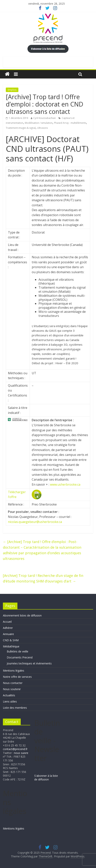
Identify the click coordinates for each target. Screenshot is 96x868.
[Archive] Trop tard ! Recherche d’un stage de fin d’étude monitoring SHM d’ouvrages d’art (43, 578)
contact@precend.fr (15, 749)
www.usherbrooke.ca (65, 484)
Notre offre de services (17, 677)
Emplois (12, 90)
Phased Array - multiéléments (70, 123)
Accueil (7, 622)
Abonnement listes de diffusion (22, 615)
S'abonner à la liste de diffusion (46, 778)
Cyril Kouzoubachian (45, 118)
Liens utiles (10, 701)
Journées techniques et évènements (29, 663)
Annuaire (8, 634)
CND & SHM (11, 640)
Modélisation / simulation (39, 123)
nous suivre (21, 753)
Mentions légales (14, 671)
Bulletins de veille (18, 651)
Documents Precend (20, 657)
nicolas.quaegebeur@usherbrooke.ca (35, 522)
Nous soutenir (12, 689)
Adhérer (8, 628)
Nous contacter (13, 683)
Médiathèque (11, 646)
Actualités (9, 695)
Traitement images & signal (21, 128)
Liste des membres (15, 708)
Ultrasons (42, 128)
